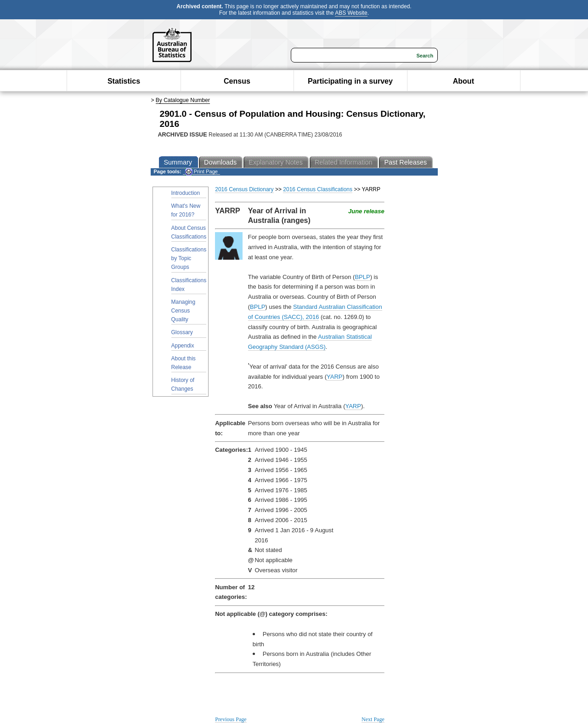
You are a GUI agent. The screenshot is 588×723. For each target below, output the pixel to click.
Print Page (201, 172)
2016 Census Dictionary (244, 189)
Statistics (124, 81)
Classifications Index (189, 285)
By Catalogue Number (183, 100)
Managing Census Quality (184, 311)
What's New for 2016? (186, 210)
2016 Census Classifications (318, 189)
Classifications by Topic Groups (189, 258)
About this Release (184, 363)
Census (237, 81)
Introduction (186, 193)
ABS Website (351, 13)
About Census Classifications (189, 232)
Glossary (182, 332)
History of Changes (183, 384)
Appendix (183, 346)
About (464, 81)
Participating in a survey (350, 81)
